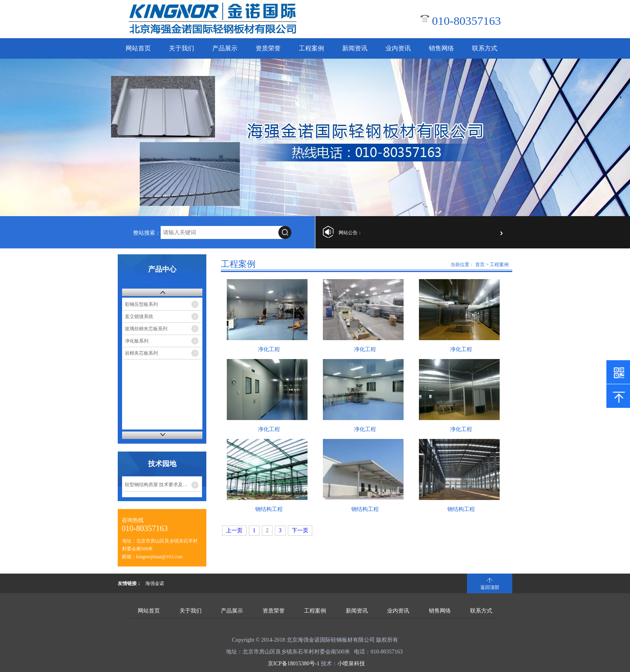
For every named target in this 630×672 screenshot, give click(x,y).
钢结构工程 (269, 509)
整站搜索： (147, 233)
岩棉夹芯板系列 (141, 353)
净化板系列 (137, 341)
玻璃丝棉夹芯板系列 (146, 329)
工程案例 (311, 48)
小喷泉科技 (351, 664)
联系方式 (485, 48)
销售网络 (441, 48)
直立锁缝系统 (139, 317)
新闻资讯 (355, 48)
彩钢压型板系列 (141, 304)
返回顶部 (490, 587)
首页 (480, 265)
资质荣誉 (268, 48)
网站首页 (138, 48)
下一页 (300, 530)
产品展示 (225, 48)
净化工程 (269, 349)
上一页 (234, 530)
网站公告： (350, 233)
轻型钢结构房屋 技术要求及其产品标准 (163, 485)
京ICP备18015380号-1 (294, 664)
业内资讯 (398, 48)
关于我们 (182, 48)
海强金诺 (155, 583)
